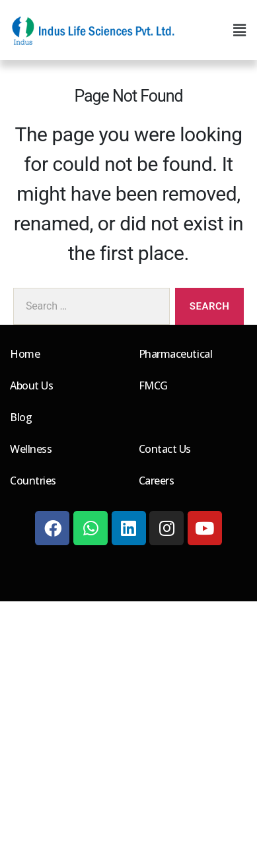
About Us (31, 385)
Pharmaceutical (176, 354)
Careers (157, 481)
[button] (239, 30)
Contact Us (165, 449)
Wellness (31, 449)
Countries (33, 481)
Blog (21, 417)
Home (25, 354)
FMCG (153, 385)
